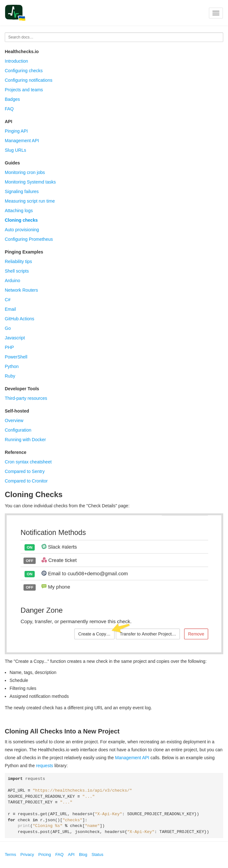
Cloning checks (21, 220)
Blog (83, 854)
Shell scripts (17, 271)
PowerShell (16, 357)
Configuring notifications (28, 80)
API (71, 854)
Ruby (10, 376)
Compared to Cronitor (26, 481)
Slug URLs (15, 150)
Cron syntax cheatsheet (28, 462)
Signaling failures (22, 191)
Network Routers (21, 290)
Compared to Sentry (25, 471)
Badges (12, 99)
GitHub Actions (20, 319)
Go (8, 328)
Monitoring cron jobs (25, 172)
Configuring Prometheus (29, 239)
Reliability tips (18, 261)
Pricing (45, 854)
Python (12, 366)
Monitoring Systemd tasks (30, 182)
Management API (22, 141)
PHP (9, 347)
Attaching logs (19, 211)
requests (45, 766)
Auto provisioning (22, 230)
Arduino (12, 281)
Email (10, 309)
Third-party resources (26, 398)
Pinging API (16, 131)
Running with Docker (25, 440)
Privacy (27, 854)
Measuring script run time (30, 201)
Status (98, 854)
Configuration (18, 430)
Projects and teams (24, 90)
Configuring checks (24, 71)
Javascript (15, 338)
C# (8, 300)
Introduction (16, 61)
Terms (10, 854)
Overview (14, 420)
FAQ (9, 109)
